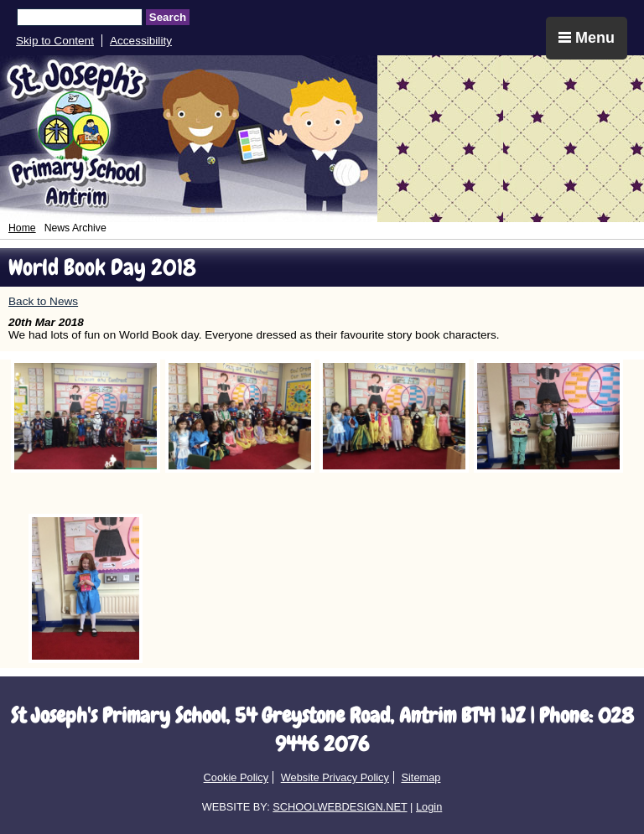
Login (429, 807)
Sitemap (421, 777)
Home (22, 228)
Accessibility (141, 41)
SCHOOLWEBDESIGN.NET (340, 807)
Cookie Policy (236, 777)
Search (168, 17)
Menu (587, 38)
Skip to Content (55, 41)
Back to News (43, 301)
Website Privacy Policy (335, 777)
